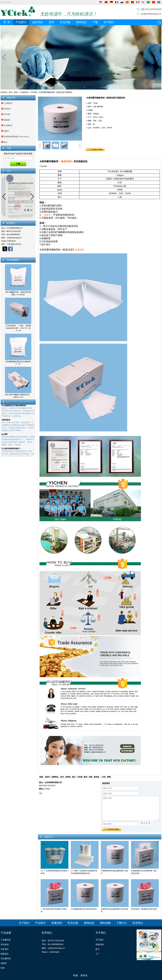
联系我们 (138, 923)
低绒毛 (47, 215)
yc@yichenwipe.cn (151, 14)
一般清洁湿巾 (66, 161)
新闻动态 (81, 22)
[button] (77, 87)
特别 (5, 142)
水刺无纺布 (6, 422)
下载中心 (122, 923)
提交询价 (38, 22)
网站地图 (105, 923)
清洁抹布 (7, 109)
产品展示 (21, 22)
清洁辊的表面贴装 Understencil (16, 137)
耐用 (86, 777)
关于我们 (109, 22)
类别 (16, 92)
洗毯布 (6, 131)
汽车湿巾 (7, 114)
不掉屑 (80, 777)
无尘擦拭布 (8, 126)
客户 (98, 949)
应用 (51, 22)
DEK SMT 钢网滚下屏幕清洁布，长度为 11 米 (18, 396)
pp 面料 (5, 436)
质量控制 (57, 923)
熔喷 (109, 777)
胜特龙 (84, 975)
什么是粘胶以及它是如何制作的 (14, 407)
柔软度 (96, 777)
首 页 (7, 22)
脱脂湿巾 (7, 120)
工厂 (98, 954)
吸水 (74, 777)
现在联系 (18, 254)
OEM (62, 777)
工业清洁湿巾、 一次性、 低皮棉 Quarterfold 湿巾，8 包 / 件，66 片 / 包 (18, 328)
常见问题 (65, 22)
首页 (10, 92)
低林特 (68, 777)
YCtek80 (34, 92)
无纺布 (47, 777)
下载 (95, 22)
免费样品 (55, 777)
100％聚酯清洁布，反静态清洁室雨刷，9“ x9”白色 (18, 293)
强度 (91, 777)
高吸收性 (80, 250)
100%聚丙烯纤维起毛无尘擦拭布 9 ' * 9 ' (18, 363)
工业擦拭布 (24, 92)
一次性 (103, 777)
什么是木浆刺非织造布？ (11, 450)
